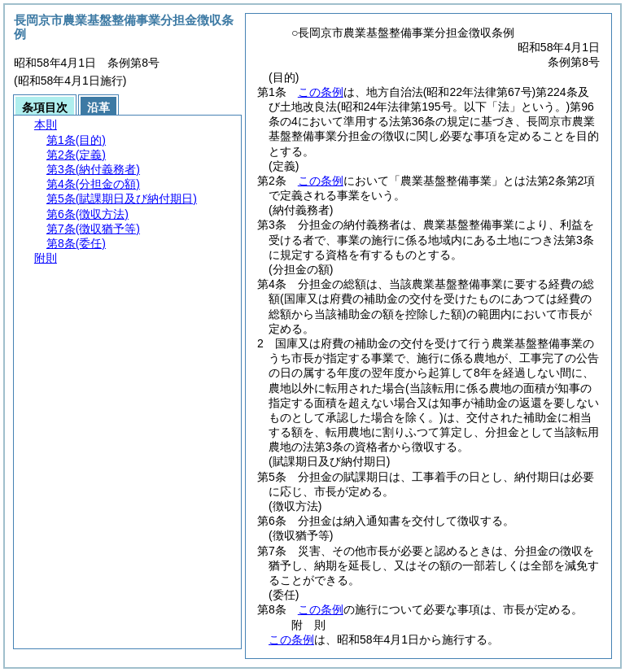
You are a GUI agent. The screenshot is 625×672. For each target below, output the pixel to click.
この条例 (321, 92)
